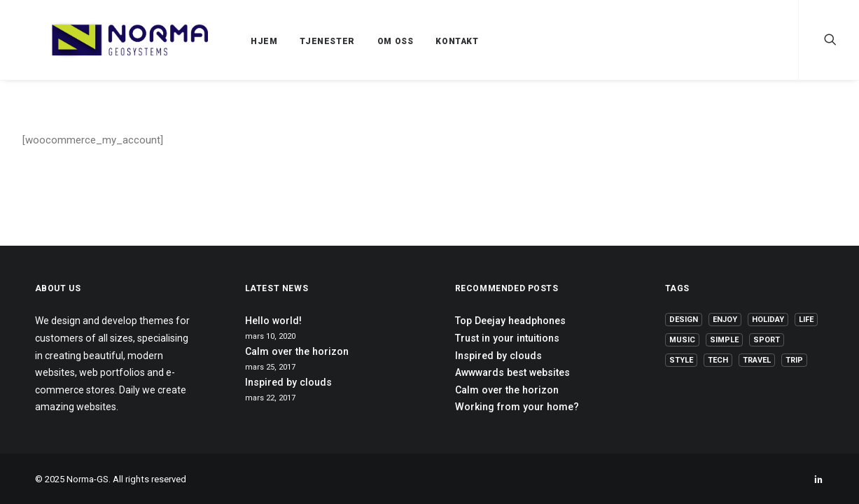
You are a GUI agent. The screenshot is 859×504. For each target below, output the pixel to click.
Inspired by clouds (288, 382)
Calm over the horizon (297, 351)
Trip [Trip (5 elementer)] (794, 360)
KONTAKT (423, 41)
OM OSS (362, 41)
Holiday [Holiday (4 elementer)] (768, 320)
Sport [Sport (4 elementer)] (767, 340)
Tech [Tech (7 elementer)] (718, 360)
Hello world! (273, 321)
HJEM (230, 41)
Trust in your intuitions (507, 338)
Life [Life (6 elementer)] (806, 320)
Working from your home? (517, 407)
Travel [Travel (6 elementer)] (757, 360)
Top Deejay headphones (510, 321)
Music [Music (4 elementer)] (682, 340)
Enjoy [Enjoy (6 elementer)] (725, 320)
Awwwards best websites (512, 372)
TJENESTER (293, 41)
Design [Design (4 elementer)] (684, 320)
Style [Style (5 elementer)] (681, 360)
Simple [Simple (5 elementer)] (724, 340)
